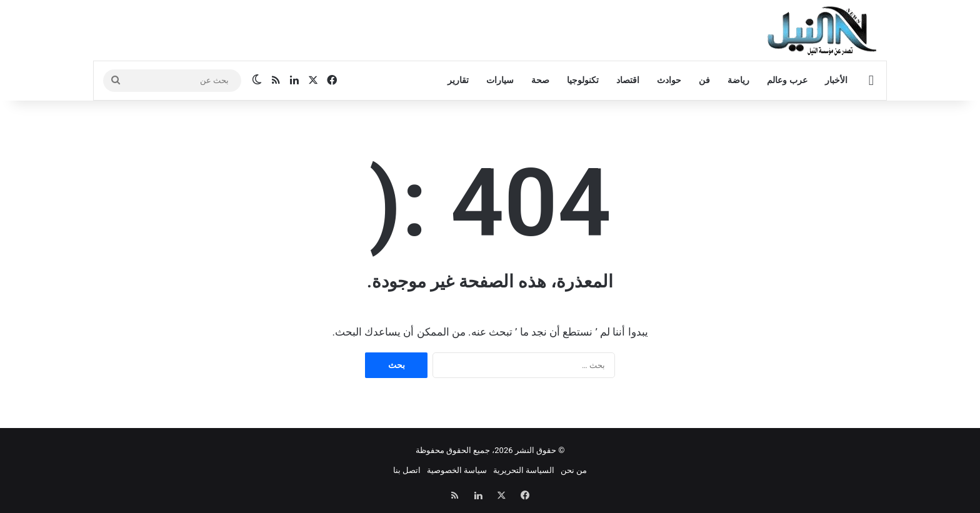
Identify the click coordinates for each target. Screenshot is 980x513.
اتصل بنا (407, 470)
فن (704, 80)
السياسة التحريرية (524, 470)
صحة (540, 80)
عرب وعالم (787, 80)
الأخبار (836, 80)
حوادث (669, 80)
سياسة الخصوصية (457, 470)
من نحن (574, 470)
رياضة (738, 80)
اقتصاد (628, 80)
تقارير (458, 80)
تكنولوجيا (583, 80)
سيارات (500, 80)
